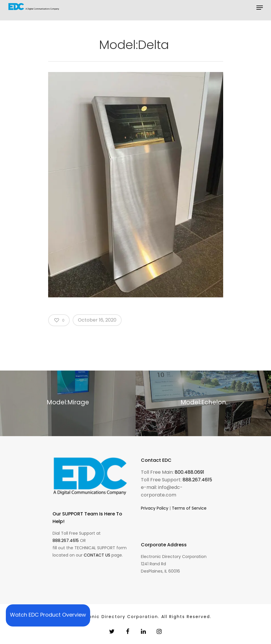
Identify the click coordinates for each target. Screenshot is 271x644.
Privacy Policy (155, 508)
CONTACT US (97, 555)
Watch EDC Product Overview (48, 615)
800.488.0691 (189, 472)
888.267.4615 (66, 541)
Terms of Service (189, 508)
